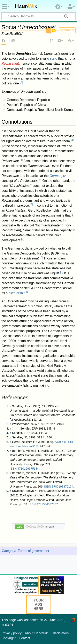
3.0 (14, 427)
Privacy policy (11, 633)
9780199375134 (28, 469)
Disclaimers (60, 633)
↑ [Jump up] (10, 406)
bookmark (67, 30)
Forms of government (33, 551)
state (54, 59)
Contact (25, 638)
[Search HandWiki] (38, 16)
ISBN (13, 469)
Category (9, 551)
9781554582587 (47, 504)
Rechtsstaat (10, 63)
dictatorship (17, 293)
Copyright (8, 638)
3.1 (18, 427)
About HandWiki (37, 633)
